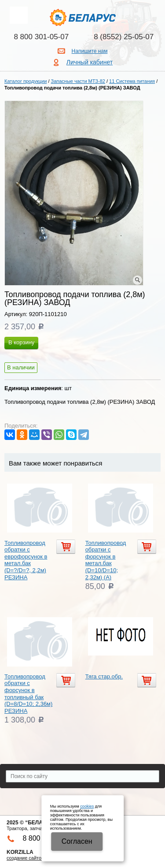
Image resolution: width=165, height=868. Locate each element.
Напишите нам (90, 51)
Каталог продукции (26, 81)
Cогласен (77, 841)
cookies (87, 806)
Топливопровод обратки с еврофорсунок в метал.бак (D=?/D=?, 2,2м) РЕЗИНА (26, 560)
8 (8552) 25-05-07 (124, 37)
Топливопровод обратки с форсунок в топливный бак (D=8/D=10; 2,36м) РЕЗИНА (28, 694)
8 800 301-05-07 (41, 37)
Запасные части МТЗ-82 (78, 81)
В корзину (21, 342)
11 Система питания (132, 81)
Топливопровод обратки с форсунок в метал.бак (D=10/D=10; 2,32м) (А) (106, 560)
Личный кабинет (90, 62)
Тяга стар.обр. (104, 676)
